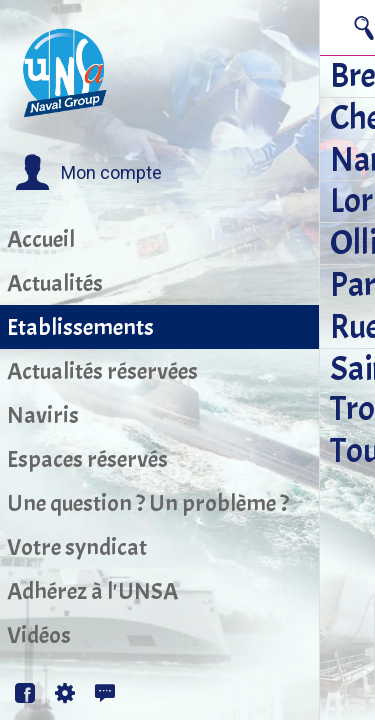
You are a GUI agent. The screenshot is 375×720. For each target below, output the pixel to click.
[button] (88, 173)
